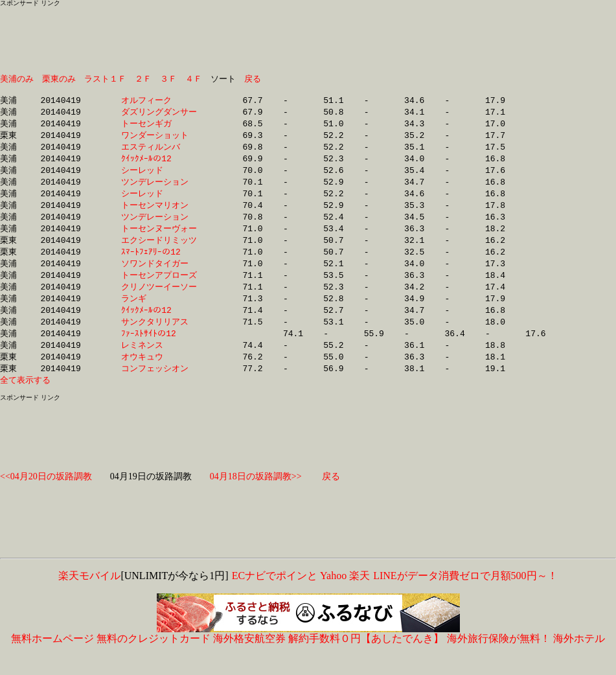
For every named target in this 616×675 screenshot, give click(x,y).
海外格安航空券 (249, 657)
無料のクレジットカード (154, 657)
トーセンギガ (159, 128)
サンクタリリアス (159, 337)
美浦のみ (17, 79)
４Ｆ (194, 79)
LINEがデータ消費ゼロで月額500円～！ (465, 594)
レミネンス (159, 361)
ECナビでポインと (275, 594)
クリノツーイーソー (159, 300)
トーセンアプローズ (159, 288)
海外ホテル (579, 657)
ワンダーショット (159, 140)
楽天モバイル (89, 594)
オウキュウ (159, 374)
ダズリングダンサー (159, 115)
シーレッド (159, 177)
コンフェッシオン (159, 386)
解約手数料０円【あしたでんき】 (366, 657)
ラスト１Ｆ (105, 79)
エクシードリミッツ (159, 251)
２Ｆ (143, 79)
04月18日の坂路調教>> (256, 495)
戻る (253, 79)
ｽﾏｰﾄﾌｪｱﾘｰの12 (159, 263)
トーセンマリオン (159, 214)
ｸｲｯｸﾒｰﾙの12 (159, 165)
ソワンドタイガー (159, 275)
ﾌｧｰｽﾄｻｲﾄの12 (161, 349)
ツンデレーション (159, 189)
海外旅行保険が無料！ (499, 657)
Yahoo (333, 594)
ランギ (159, 312)
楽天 (359, 594)
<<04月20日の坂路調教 (46, 495)
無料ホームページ (52, 657)
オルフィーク (159, 103)
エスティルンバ (159, 152)
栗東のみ (59, 79)
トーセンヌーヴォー (159, 238)
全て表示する (25, 398)
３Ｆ (168, 79)
